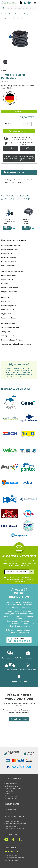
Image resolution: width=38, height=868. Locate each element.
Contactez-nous (10, 826)
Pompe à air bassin (8, 266)
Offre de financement (22, 143)
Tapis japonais (6, 332)
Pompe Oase (6, 298)
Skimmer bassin (7, 280)
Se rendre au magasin (19, 719)
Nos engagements (11, 796)
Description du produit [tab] (14, 172)
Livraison (8, 793)
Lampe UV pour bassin (9, 292)
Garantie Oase (9, 791)
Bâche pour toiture (11, 809)
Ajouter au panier (19, 131)
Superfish (5, 284)
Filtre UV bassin (7, 253)
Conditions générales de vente (15, 824)
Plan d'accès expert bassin (14, 829)
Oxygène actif (6, 314)
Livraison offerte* (22, 139)
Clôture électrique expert (10, 328)
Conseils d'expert (11, 784)
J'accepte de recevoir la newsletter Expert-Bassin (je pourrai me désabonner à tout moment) (20, 580)
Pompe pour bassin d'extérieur (12, 340)
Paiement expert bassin (13, 789)
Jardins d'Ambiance (11, 786)
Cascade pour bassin (9, 318)
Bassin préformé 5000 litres (11, 245)
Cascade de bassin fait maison (12, 271)
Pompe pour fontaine (9, 275)
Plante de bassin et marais (11, 249)
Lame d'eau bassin (8, 310)
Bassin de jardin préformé (10, 288)
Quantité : (7, 124)
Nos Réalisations (11, 798)
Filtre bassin (6, 302)
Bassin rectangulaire (8, 262)
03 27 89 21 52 (12, 852)
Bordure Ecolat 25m (8, 324)
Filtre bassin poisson (9, 306)
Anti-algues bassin (8, 336)
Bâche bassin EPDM (8, 258)
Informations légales (12, 821)
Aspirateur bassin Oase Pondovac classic (16, 344)
